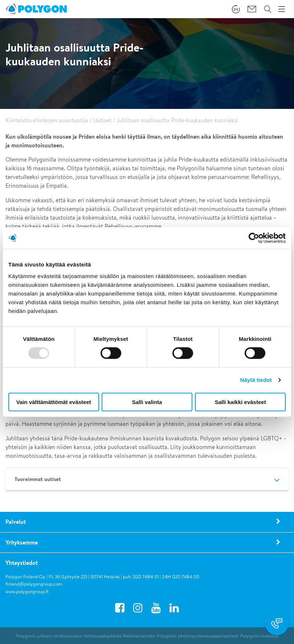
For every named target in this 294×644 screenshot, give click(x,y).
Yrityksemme (22, 542)
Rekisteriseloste (139, 636)
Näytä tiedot (256, 380)
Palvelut (16, 522)
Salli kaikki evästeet (240, 402)
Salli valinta (147, 402)
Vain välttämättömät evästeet (54, 402)
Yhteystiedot (22, 563)
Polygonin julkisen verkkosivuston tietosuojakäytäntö (69, 636)
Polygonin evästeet (259, 636)
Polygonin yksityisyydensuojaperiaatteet (197, 636)
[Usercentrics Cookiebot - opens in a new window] (254, 238)
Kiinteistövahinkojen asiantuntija (47, 120)
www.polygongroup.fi (27, 592)
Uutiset (102, 120)
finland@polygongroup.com (34, 584)
